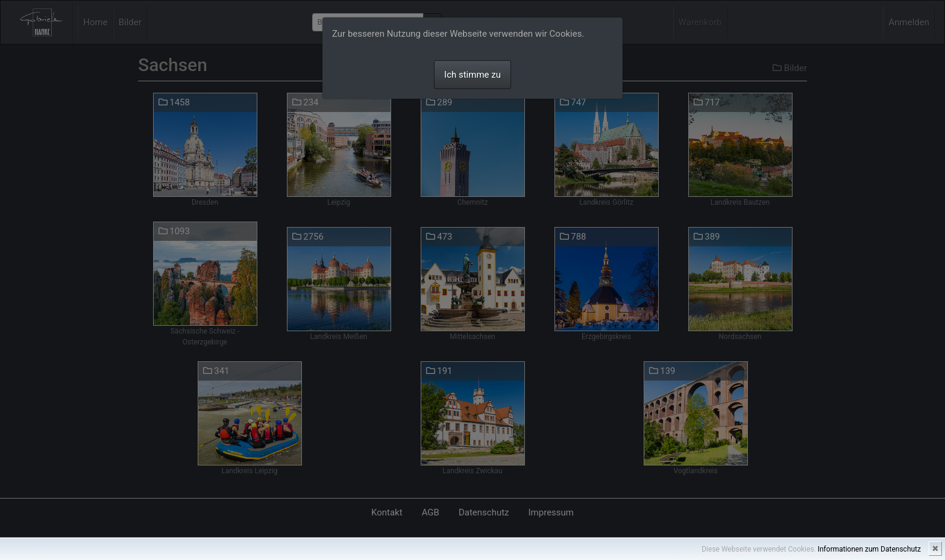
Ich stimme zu (472, 75)
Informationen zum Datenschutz (869, 549)
